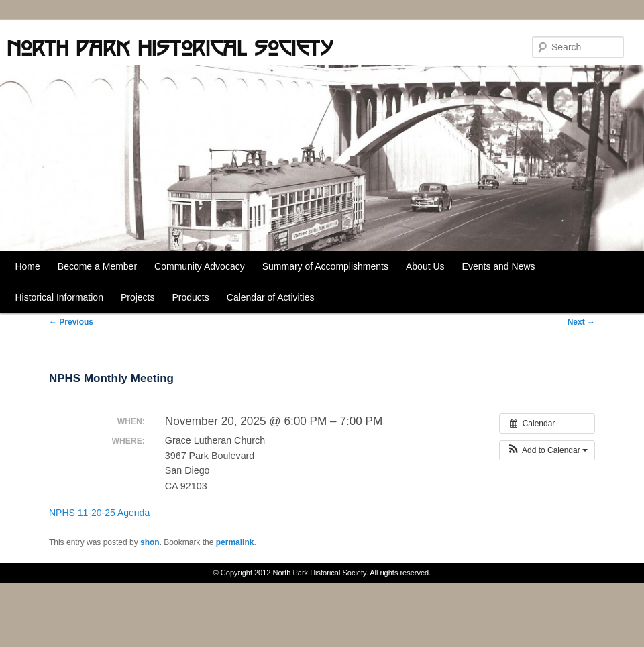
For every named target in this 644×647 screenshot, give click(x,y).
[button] (547, 450)
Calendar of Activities (271, 297)
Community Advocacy (200, 266)
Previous (71, 322)
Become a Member (97, 266)
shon (150, 542)
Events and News (499, 266)
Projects (138, 297)
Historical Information (59, 297)
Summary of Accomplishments (325, 266)
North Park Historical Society (170, 48)
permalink (235, 542)
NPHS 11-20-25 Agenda (99, 513)
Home (27, 266)
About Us (425, 266)
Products (191, 297)
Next (581, 322)
